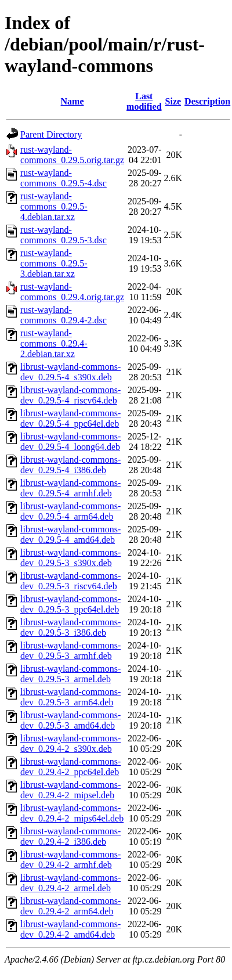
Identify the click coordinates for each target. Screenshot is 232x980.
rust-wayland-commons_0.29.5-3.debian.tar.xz (54, 263)
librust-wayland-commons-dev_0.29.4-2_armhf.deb (70, 860)
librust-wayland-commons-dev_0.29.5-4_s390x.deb (70, 372)
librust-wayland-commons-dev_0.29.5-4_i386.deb (70, 465)
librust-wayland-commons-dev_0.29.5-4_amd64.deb (70, 534)
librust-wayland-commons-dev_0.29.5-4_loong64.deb (70, 442)
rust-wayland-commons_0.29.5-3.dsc (64, 235)
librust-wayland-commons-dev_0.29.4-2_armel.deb (70, 883)
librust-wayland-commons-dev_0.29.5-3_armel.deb (70, 674)
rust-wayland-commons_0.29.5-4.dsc (64, 178)
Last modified (144, 101)
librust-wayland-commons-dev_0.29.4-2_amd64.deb (70, 929)
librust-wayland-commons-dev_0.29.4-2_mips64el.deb (72, 813)
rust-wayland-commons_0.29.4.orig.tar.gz (72, 292)
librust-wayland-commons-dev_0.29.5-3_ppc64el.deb (70, 604)
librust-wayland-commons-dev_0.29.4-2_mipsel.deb (70, 790)
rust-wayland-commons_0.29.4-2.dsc (64, 315)
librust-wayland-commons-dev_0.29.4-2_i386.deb (70, 836)
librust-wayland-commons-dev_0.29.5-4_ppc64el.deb (70, 418)
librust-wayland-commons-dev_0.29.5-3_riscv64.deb (70, 581)
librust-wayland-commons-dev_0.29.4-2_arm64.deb (70, 906)
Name (72, 101)
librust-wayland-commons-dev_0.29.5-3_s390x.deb (70, 558)
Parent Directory (51, 134)
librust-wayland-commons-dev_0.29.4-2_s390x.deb (70, 743)
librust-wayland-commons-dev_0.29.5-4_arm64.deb (70, 511)
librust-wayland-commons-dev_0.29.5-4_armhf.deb (70, 488)
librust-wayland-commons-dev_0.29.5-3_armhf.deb (70, 651)
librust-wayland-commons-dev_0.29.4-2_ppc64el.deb (70, 767)
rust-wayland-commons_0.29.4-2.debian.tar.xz (54, 343)
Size (173, 101)
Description (207, 101)
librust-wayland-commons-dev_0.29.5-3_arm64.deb (70, 697)
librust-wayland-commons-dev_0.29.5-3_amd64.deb (70, 720)
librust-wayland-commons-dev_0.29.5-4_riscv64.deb (70, 395)
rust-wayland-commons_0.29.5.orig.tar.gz (72, 155)
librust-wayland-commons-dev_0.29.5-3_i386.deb (70, 627)
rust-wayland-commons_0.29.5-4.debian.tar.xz (54, 206)
